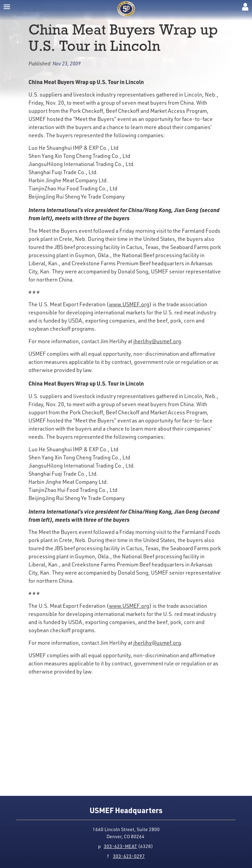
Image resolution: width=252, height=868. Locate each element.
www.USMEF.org (129, 304)
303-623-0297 (129, 856)
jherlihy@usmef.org (157, 341)
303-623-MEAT (120, 846)
